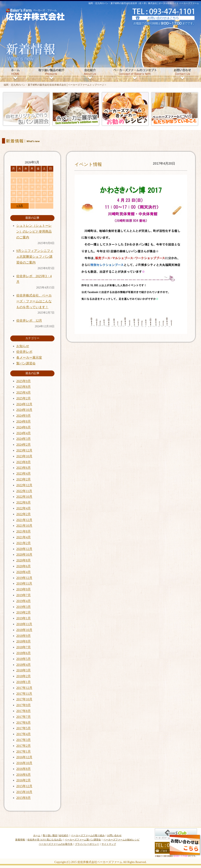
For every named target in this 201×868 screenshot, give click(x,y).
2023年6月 (24, 468)
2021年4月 (24, 537)
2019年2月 (24, 612)
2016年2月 (24, 780)
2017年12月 (24, 688)
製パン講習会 (26, 363)
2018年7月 (24, 647)
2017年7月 (24, 717)
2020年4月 (24, 572)
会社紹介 (64, 835)
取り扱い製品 (50, 835)
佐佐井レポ (24, 352)
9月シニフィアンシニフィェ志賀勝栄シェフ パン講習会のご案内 (35, 257)
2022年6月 (24, 502)
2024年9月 (24, 416)
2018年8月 (24, 641)
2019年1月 (24, 618)
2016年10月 (24, 763)
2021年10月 (24, 526)
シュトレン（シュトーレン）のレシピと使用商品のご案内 (34, 231)
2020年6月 (24, 566)
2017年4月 (24, 734)
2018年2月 (24, 676)
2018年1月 (24, 682)
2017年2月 (24, 746)
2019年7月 (24, 595)
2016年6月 (24, 775)
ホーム (37, 835)
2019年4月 (24, 601)
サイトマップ (109, 844)
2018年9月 (24, 636)
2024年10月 (24, 410)
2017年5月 (24, 728)
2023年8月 (24, 462)
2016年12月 (24, 757)
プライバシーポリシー (87, 844)
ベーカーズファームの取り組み (88, 835)
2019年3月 (24, 607)
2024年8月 (24, 421)
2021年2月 (24, 543)
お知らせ (23, 346)
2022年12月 (24, 485)
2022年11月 (24, 491)
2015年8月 (24, 798)
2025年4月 (24, 392)
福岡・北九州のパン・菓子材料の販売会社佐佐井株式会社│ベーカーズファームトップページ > (55, 85)
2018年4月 (24, 665)
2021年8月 (24, 531)
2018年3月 (24, 670)
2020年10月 (24, 555)
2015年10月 (24, 792)
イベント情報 (88, 164)
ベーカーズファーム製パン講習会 (83, 840)
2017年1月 (24, 752)
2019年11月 (24, 583)
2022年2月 (24, 514)
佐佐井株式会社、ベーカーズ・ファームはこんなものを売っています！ (34, 301)
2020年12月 (24, 549)
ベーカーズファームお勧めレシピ (121, 840)
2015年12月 (24, 786)
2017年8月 (24, 711)
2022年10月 (24, 497)
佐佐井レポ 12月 (29, 321)
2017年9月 (24, 705)
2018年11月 (24, 624)
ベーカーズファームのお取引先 (56, 844)
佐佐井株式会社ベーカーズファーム (100, 862)
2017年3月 (24, 740)
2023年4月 (24, 474)
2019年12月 (24, 578)
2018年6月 (24, 653)
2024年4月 (24, 433)
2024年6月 (24, 427)
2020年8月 (24, 560)
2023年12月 (24, 450)
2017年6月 (24, 723)
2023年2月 (24, 479)
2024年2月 (24, 445)
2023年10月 (24, 456)
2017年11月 (24, 694)
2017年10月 (24, 699)
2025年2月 (24, 398)
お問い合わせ (114, 835)
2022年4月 (24, 508)
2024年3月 (24, 439)
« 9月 (20, 206)
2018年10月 (24, 630)
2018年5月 (24, 659)
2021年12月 (24, 520)
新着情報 (20, 840)
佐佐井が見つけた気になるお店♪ (45, 840)
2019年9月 (24, 589)
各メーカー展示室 (29, 358)
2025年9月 (24, 381)
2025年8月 (24, 387)
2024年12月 (24, 404)
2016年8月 (24, 769)
